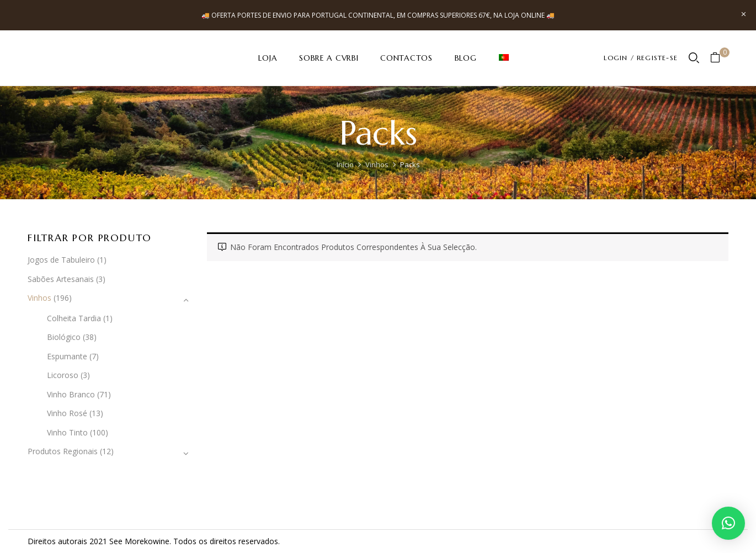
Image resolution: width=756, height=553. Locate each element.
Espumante (67, 356)
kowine (157, 541)
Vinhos (377, 164)
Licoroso (63, 375)
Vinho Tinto (67, 432)
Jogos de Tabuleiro (61, 260)
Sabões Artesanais (61, 279)
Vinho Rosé (67, 413)
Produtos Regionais (63, 451)
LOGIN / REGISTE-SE (641, 58)
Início (345, 164)
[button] (719, 58)
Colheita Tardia (74, 318)
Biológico (64, 337)
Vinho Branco (71, 394)
